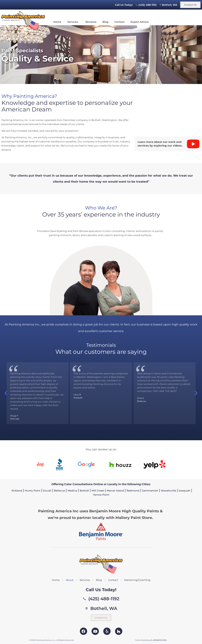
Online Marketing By (151, 640)
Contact (119, 22)
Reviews (91, 22)
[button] (6, 393)
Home (57, 22)
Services (73, 22)
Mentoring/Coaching (137, 580)
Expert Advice (140, 22)
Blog (105, 22)
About (70, 580)
